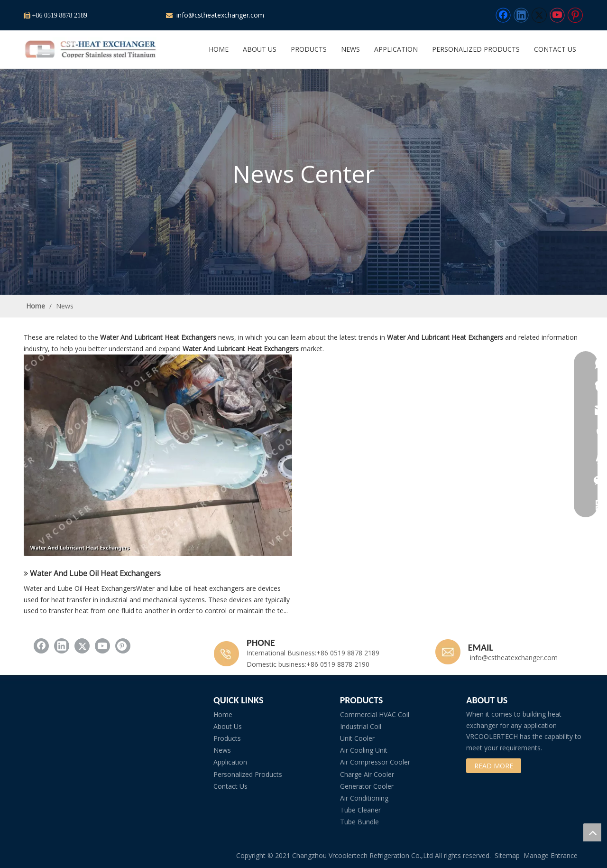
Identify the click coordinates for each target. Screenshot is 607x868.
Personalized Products (248, 774)
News (222, 750)
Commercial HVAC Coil (375, 714)
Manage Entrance (551, 855)
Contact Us (230, 786)
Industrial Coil (361, 726)
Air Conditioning (364, 798)
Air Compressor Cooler (375, 762)
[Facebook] (503, 15)
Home (223, 714)
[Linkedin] (521, 15)
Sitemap (507, 855)
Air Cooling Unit (364, 750)
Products (227, 738)
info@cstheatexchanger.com (219, 15)
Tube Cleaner (360, 810)
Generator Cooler (367, 786)
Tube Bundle (359, 822)
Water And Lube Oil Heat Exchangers (95, 573)
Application (230, 762)
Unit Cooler (357, 738)
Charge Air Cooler (367, 774)
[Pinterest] (575, 15)
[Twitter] (539, 15)
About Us (228, 726)
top (592, 832)
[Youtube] (557, 15)
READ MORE (494, 766)
